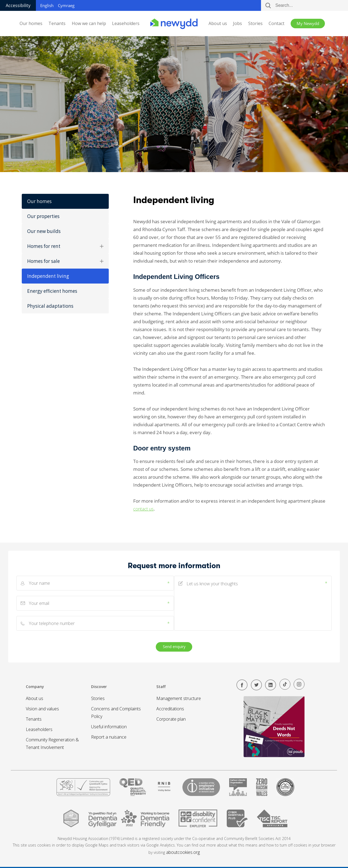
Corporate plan (171, 719)
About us (218, 23)
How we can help (89, 23)
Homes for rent (65, 246)
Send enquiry (174, 647)
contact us (143, 509)
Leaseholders (126, 23)
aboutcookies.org (183, 852)
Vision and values (42, 709)
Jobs (237, 23)
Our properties (43, 216)
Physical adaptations (50, 306)
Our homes (31, 23)
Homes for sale (65, 261)
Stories (255, 23)
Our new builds (44, 231)
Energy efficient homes (52, 291)
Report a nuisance (109, 737)
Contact (276, 23)
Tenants (57, 23)
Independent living (48, 276)
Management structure (179, 698)
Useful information (109, 727)
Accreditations (170, 709)
